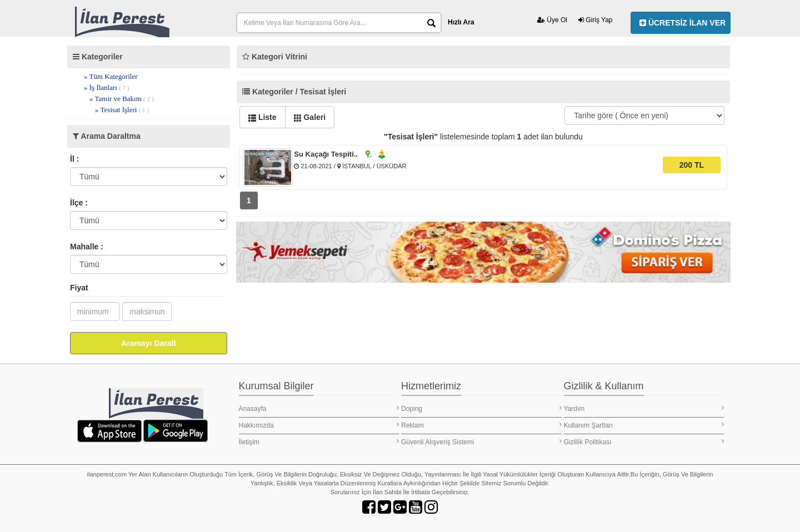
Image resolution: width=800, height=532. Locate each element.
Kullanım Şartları (644, 425)
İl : (74, 159)
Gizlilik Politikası (644, 442)
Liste (262, 117)
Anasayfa (319, 408)
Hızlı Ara (461, 22)
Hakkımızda (319, 425)
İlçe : (79, 203)
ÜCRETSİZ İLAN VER (682, 23)
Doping (481, 408)
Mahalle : (87, 247)
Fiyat (79, 288)
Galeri (310, 117)
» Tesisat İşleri (122, 110)
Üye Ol (552, 20)
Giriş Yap (596, 20)
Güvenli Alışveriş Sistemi (481, 442)
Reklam (481, 425)
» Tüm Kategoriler (111, 76)
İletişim (319, 442)
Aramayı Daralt (149, 343)
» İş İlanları (107, 87)
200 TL (692, 165)
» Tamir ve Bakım (121, 99)
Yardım (644, 408)
